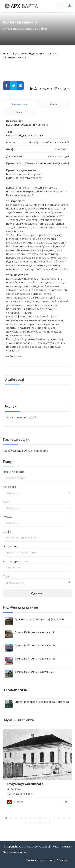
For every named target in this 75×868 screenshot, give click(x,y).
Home (7, 53)
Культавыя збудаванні (28, 53)
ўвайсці (17, 451)
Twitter (55, 846)
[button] (6, 818)
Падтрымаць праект (16, 852)
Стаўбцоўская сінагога (25, 784)
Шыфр (7, 531)
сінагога (38, 135)
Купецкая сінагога (14, 57)
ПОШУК (38, 593)
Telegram (66, 846)
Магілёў (64, 142)
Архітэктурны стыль (16, 561)
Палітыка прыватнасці (41, 860)
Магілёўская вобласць (43, 142)
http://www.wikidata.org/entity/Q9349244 (44, 163)
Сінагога (51, 53)
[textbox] (37, 493)
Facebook (45, 846)
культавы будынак (18, 135)
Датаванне (10, 546)
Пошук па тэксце (14, 472)
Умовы (64, 860)
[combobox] (37, 493)
